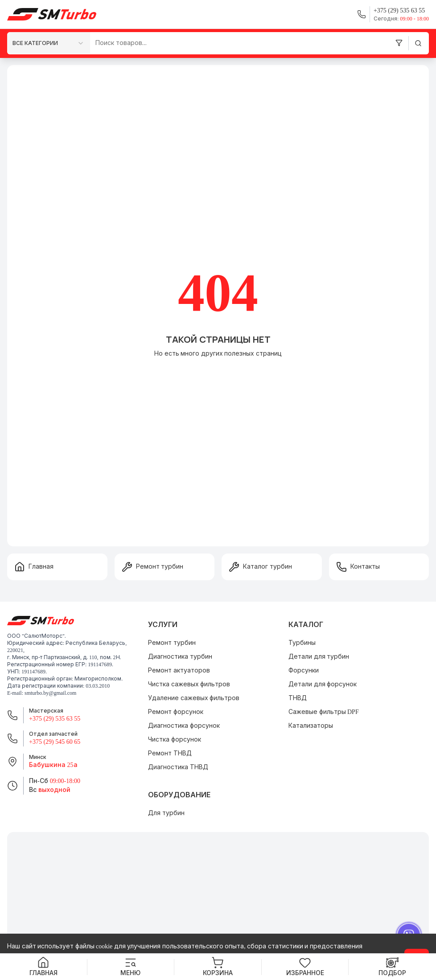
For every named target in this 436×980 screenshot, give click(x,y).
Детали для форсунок (323, 684)
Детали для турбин (319, 657)
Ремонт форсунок (176, 712)
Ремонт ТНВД (170, 753)
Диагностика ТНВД (178, 767)
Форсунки (304, 670)
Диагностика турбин (180, 657)
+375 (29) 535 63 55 (55, 719)
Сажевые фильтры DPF (324, 712)
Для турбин (166, 813)
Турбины (302, 643)
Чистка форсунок (175, 740)
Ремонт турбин (172, 643)
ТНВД (298, 698)
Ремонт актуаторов (179, 670)
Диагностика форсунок (184, 726)
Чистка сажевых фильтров (189, 684)
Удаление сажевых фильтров (194, 698)
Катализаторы (311, 726)
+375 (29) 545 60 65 (55, 742)
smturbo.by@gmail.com (50, 693)
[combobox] (49, 43)
